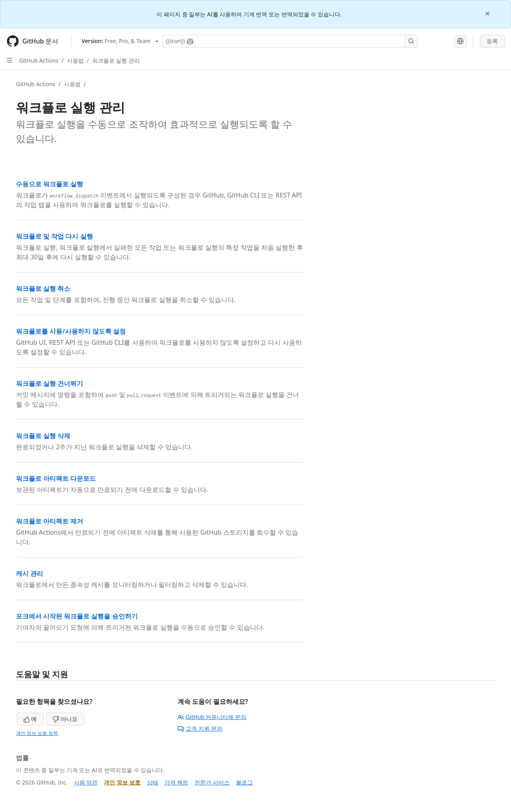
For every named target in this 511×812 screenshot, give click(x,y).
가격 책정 (176, 782)
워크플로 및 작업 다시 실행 (54, 236)
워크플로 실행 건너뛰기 (50, 383)
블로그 (244, 782)
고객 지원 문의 (200, 728)
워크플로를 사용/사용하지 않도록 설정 (71, 331)
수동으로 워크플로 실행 (50, 184)
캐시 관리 (30, 573)
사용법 (75, 60)
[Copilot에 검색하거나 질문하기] (290, 41)
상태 (153, 782)
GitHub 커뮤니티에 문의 (212, 717)
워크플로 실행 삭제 (43, 436)
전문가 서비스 (212, 782)
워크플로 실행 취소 (43, 288)
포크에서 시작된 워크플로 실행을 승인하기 (77, 616)
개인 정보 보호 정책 (37, 733)
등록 (492, 41)
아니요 (65, 719)
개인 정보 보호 (122, 782)
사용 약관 (86, 782)
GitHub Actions (39, 60)
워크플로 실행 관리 (116, 60)
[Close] (488, 13)
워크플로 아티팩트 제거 (50, 521)
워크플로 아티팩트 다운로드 (56, 478)
